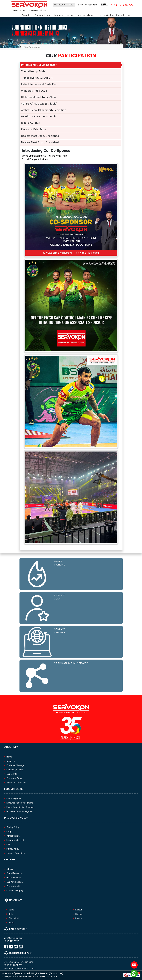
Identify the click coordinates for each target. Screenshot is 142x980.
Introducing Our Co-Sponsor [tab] (39, 65)
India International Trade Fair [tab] (39, 84)
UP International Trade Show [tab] (39, 97)
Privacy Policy (13, 849)
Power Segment (14, 799)
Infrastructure (13, 836)
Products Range (43, 15)
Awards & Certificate (16, 783)
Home (9, 757)
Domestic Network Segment (20, 812)
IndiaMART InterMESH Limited (43, 977)
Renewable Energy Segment (20, 803)
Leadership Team (15, 770)
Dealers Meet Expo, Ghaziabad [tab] (40, 136)
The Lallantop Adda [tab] (33, 71)
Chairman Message (15, 766)
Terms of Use (56, 974)
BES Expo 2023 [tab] (31, 123)
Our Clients (60, 5)
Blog (71, 5)
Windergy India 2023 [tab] (34, 91)
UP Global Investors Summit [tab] (38, 117)
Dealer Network (14, 878)
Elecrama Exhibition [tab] (33, 129)
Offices (10, 869)
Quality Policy (13, 827)
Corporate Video (14, 886)
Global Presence (14, 873)
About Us (27, 15)
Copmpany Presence (65, 15)
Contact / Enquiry (124, 15)
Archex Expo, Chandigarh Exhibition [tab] (44, 110)
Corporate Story (14, 778)
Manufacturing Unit (15, 840)
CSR (8, 845)
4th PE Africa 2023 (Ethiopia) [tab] (39, 104)
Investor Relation (87, 15)
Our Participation (106, 15)
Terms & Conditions (16, 853)
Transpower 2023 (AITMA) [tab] (37, 78)
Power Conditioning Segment (20, 807)
